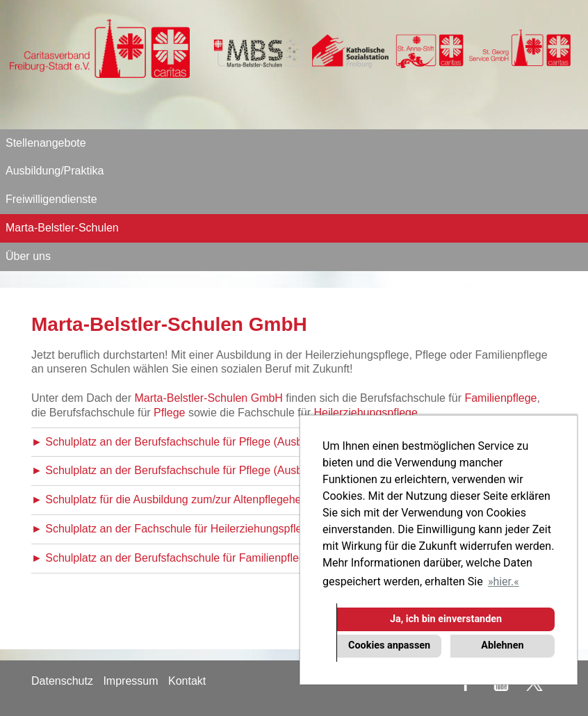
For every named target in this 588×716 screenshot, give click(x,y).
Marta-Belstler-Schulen (62, 228)
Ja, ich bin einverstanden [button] (446, 619)
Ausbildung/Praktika (55, 171)
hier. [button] (503, 581)
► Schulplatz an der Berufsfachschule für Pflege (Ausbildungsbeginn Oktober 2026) (238, 442)
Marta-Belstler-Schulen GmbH (209, 398)
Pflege (169, 413)
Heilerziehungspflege (365, 413)
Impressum (130, 681)
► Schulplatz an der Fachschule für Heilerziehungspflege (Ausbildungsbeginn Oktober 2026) (260, 529)
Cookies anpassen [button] (389, 645)
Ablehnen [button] (502, 645)
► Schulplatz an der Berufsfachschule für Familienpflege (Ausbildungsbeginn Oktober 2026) (259, 558)
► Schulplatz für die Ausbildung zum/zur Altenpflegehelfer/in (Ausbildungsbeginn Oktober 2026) (267, 499)
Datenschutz (62, 681)
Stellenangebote (46, 143)
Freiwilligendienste (51, 199)
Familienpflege (500, 398)
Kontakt (187, 681)
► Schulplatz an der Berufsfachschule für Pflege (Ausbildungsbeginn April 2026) (229, 470)
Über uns (28, 256)
